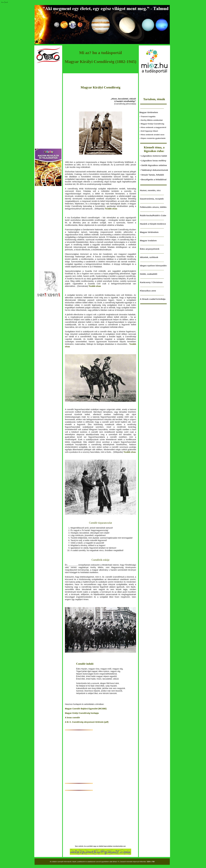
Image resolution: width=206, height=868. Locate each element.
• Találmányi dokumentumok (154, 170)
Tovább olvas (111, 209)
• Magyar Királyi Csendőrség (152, 124)
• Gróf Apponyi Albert (149, 131)
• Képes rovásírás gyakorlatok (153, 138)
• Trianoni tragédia (148, 117)
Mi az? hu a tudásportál (101, 53)
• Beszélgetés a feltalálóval (153, 179)
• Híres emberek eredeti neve (152, 135)
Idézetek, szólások (149, 257)
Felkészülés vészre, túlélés (153, 207)
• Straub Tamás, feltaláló (152, 175)
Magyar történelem (149, 232)
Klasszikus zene (148, 291)
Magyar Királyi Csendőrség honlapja (82, 713)
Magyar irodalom (148, 241)
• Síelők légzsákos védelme (153, 165)
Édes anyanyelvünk (150, 249)
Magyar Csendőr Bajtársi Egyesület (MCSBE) (86, 709)
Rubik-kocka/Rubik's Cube (153, 215)
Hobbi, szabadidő (149, 274)
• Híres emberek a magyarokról (153, 127)
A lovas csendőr (72, 718)
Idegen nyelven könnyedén (153, 266)
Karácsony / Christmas (151, 282)
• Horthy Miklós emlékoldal (151, 120)
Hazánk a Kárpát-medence (153, 224)
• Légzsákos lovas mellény (153, 161)
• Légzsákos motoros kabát (153, 156)
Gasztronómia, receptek (152, 199)
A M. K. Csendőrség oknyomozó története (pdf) (87, 722)
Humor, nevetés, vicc (150, 190)
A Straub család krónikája (153, 299)
